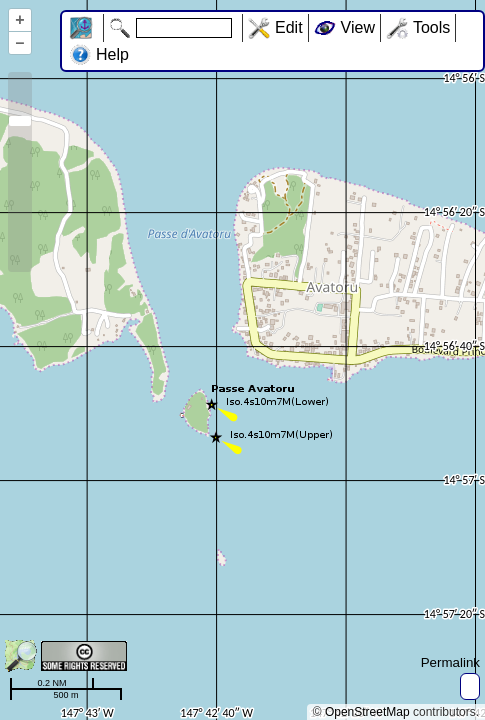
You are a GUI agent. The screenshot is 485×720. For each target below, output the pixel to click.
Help (112, 54)
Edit (289, 27)
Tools (431, 27)
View (358, 27)
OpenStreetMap (367, 712)
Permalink (450, 662)
